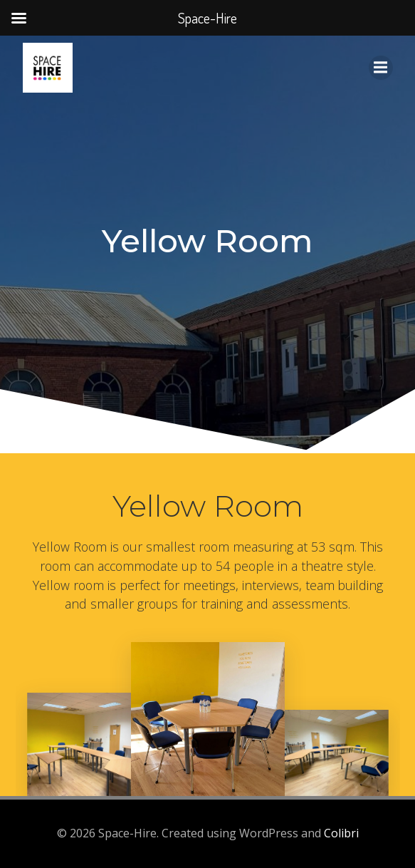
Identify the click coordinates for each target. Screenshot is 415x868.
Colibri (341, 833)
